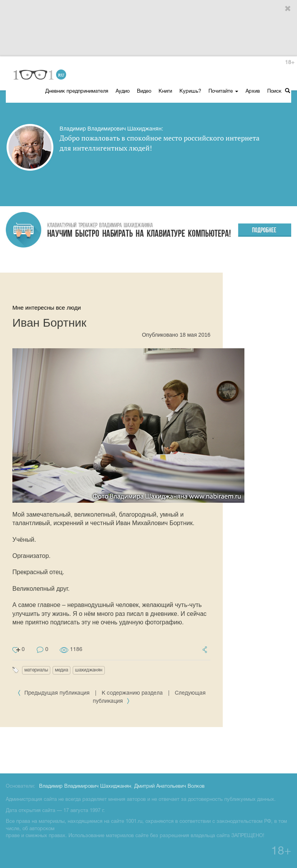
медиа (61, 670)
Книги (165, 92)
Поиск (279, 91)
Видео (144, 92)
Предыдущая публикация (54, 693)
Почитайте (223, 92)
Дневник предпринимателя (77, 92)
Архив (253, 92)
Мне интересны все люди (47, 308)
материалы (36, 670)
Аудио (123, 92)
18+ (290, 63)
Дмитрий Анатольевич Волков (169, 787)
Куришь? (190, 92)
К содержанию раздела (132, 693)
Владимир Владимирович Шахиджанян (85, 787)
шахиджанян (89, 670)
